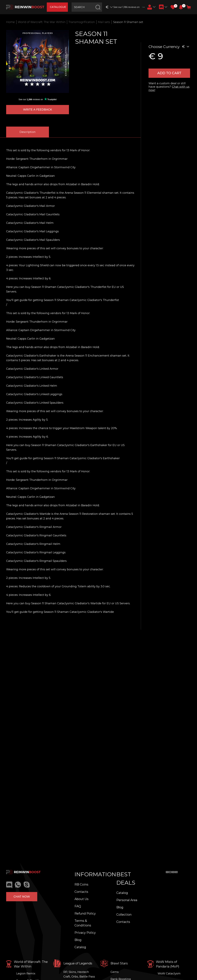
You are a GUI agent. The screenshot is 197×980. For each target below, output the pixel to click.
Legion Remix (26, 974)
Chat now (22, 897)
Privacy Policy (85, 933)
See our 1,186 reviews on (129, 7)
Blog (78, 940)
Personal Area (127, 900)
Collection (124, 915)
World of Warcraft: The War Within (42, 22)
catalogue (58, 7)
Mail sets (104, 22)
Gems (115, 972)
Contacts (81, 892)
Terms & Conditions (83, 923)
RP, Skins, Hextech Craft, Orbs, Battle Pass (79, 974)
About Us (81, 899)
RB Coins (81, 884)
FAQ (78, 906)
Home (10, 22)
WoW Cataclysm (169, 974)
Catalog (80, 947)
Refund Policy (85, 913)
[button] (181, 7)
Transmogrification (82, 22)
